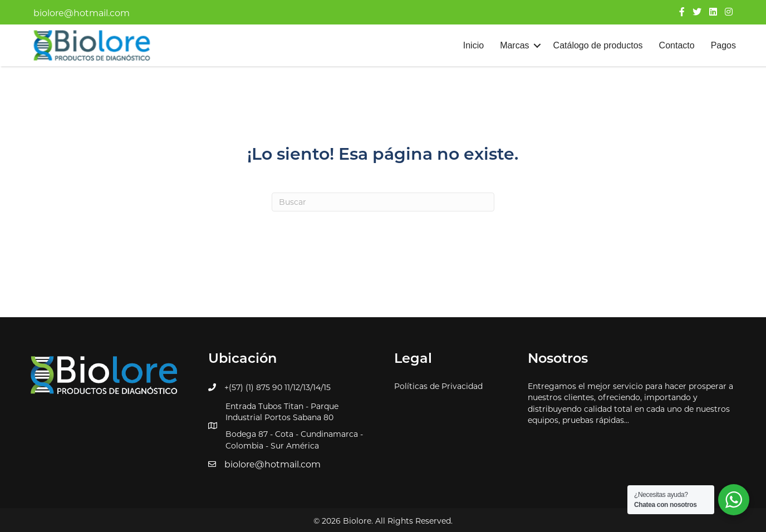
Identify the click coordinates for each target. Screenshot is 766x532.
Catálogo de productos (598, 45)
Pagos (723, 45)
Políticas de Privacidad (438, 386)
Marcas (514, 45)
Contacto (677, 45)
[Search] (383, 202)
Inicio (473, 45)
